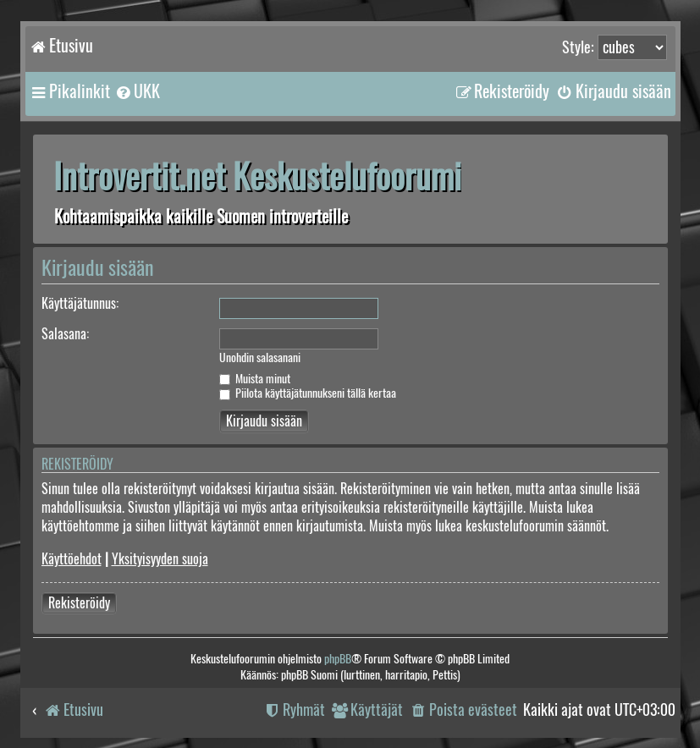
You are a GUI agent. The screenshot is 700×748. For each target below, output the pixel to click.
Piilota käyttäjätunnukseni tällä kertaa (308, 393)
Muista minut (255, 379)
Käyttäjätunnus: (80, 303)
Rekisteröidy (79, 603)
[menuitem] (137, 91)
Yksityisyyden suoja (160, 559)
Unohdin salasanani (260, 358)
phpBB (338, 659)
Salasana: (65, 334)
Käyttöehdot (72, 559)
